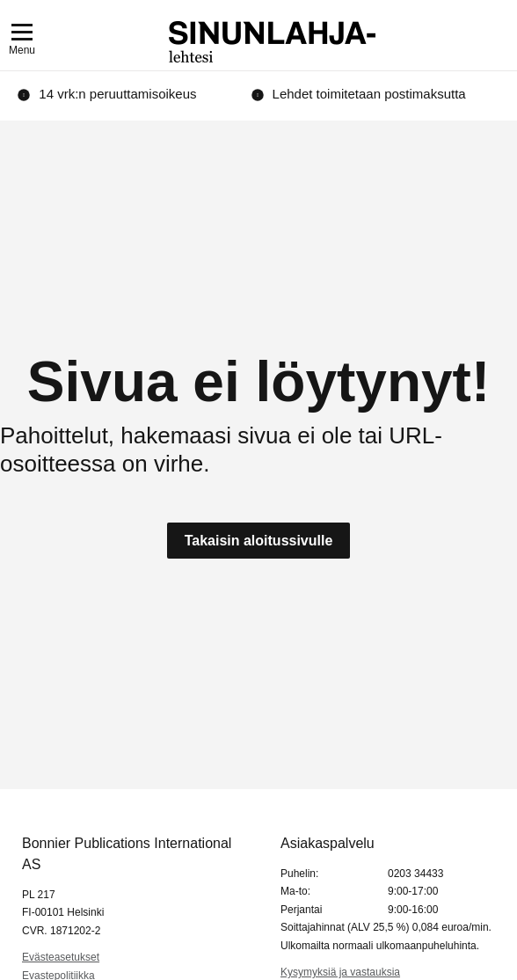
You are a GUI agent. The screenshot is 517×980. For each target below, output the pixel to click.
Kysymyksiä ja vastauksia (340, 972)
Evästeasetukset (61, 957)
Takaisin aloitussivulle (259, 541)
